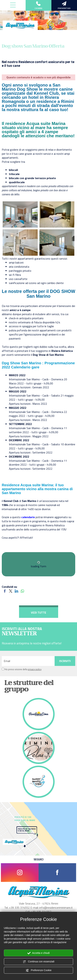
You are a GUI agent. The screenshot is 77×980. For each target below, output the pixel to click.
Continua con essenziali (39, 962)
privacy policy (35, 669)
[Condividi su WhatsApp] (22, 591)
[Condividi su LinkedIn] (16, 591)
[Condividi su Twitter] (11, 591)
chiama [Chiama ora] (38, 6)
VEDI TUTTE (39, 612)
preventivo (64, 6)
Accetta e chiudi (38, 953)
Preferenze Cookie (39, 970)
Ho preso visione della (23, 669)
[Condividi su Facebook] (5, 591)
